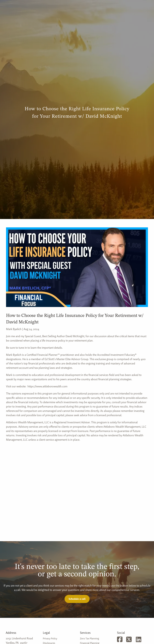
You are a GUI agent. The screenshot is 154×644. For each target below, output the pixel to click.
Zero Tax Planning (89, 639)
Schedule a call (77, 599)
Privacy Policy (50, 639)
